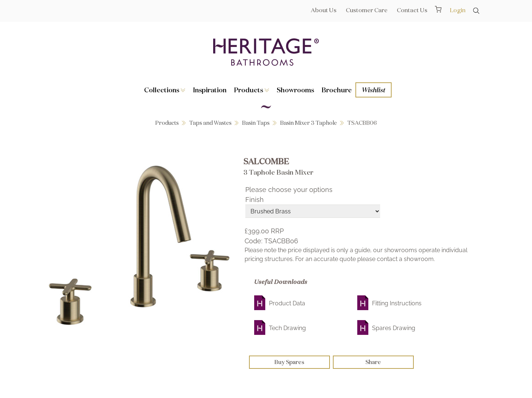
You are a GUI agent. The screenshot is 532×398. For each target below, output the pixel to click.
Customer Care (367, 10)
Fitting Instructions (397, 303)
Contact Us (412, 10)
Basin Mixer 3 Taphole (308, 123)
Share (373, 362)
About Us (324, 10)
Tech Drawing (287, 328)
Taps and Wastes (210, 123)
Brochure (337, 90)
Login (458, 10)
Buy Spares (289, 362)
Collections (165, 90)
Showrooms (295, 90)
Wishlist (374, 90)
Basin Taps (256, 123)
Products (252, 90)
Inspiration (210, 90)
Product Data (287, 303)
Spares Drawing (394, 328)
